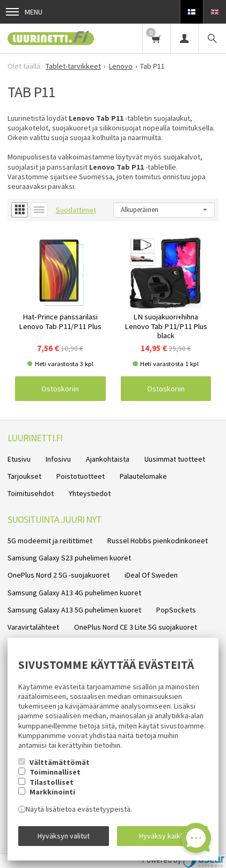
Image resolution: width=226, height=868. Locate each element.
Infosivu (58, 459)
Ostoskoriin (60, 389)
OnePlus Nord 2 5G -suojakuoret (59, 575)
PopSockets (176, 610)
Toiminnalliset (55, 772)
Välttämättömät (60, 762)
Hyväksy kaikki (162, 836)
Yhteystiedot (90, 493)
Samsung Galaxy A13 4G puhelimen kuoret (74, 593)
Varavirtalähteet (33, 627)
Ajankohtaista (108, 459)
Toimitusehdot (31, 493)
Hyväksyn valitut (64, 836)
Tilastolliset (52, 782)
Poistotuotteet (81, 476)
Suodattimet (76, 210)
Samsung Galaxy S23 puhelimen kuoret (69, 558)
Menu (24, 12)
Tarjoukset (24, 476)
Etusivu (19, 459)
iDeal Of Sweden (151, 575)
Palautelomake (143, 476)
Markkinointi (52, 792)
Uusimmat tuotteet (175, 459)
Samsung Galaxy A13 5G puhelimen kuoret (74, 610)
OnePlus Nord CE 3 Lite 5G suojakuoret (136, 627)
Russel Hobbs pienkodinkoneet (158, 541)
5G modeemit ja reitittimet (50, 541)
